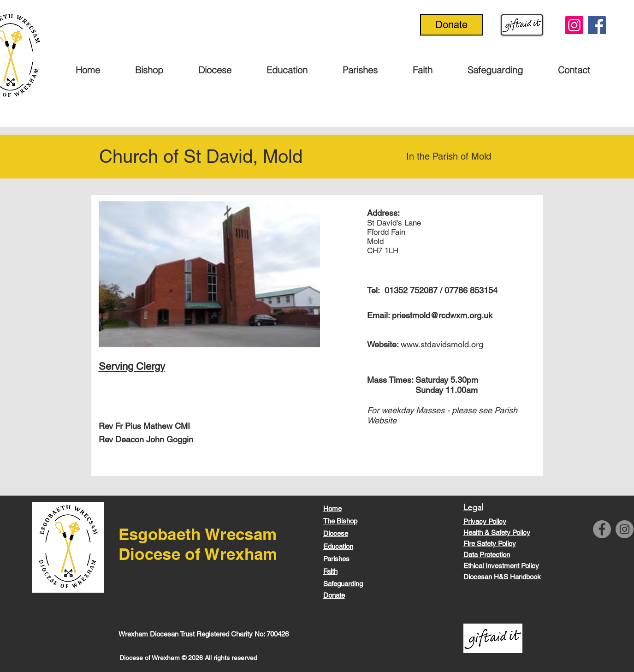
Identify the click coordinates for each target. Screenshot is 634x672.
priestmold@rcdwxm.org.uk (442, 315)
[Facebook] (597, 25)
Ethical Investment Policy (501, 566)
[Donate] (452, 25)
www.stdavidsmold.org (442, 344)
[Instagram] (574, 25)
